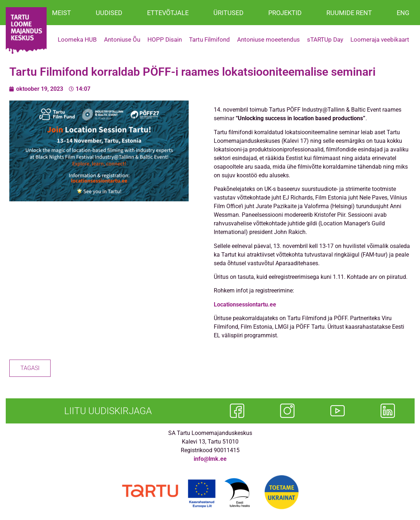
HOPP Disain (165, 39)
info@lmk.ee (210, 459)
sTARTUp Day (325, 39)
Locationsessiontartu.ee (246, 304)
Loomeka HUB (77, 39)
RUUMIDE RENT (349, 13)
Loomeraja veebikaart (380, 39)
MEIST (62, 13)
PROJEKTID (285, 13)
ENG (403, 13)
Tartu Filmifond (209, 39)
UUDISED (109, 13)
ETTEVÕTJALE (168, 13)
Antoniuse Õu (122, 39)
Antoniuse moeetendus (268, 39)
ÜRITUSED (228, 13)
